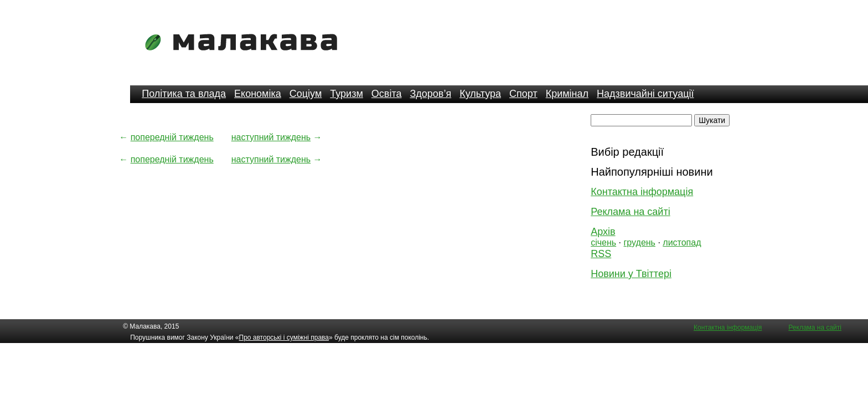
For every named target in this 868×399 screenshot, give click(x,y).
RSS (601, 254)
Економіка (258, 94)
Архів (603, 232)
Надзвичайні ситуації (645, 94)
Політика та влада (184, 94)
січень (603, 242)
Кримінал (567, 94)
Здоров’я (430, 94)
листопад (682, 242)
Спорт (523, 94)
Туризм (346, 94)
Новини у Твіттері (631, 274)
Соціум (306, 94)
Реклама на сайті (630, 212)
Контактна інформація (642, 192)
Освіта (387, 94)
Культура (480, 94)
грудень (640, 242)
